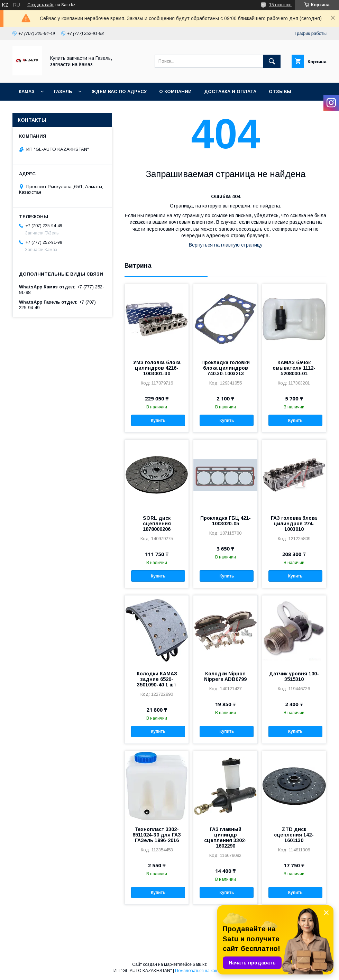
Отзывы (280, 91)
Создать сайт (40, 5)
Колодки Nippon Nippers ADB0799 (225, 676)
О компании (175, 91)
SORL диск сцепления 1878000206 (157, 524)
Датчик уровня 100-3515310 (294, 676)
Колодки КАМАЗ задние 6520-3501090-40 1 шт (157, 679)
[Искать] (272, 61)
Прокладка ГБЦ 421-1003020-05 (226, 521)
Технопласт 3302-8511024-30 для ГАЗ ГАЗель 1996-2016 (157, 835)
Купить (158, 420)
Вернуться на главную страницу (226, 245)
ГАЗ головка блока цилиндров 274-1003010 (294, 524)
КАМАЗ (27, 91)
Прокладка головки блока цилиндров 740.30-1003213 (226, 368)
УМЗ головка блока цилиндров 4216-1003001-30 (157, 368)
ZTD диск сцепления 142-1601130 (294, 835)
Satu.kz (200, 964)
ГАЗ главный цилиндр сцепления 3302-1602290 (225, 838)
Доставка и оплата (230, 91)
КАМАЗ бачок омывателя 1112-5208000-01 (294, 368)
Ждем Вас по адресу (119, 91)
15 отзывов (280, 5)
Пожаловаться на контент (200, 971)
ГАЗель (63, 91)
